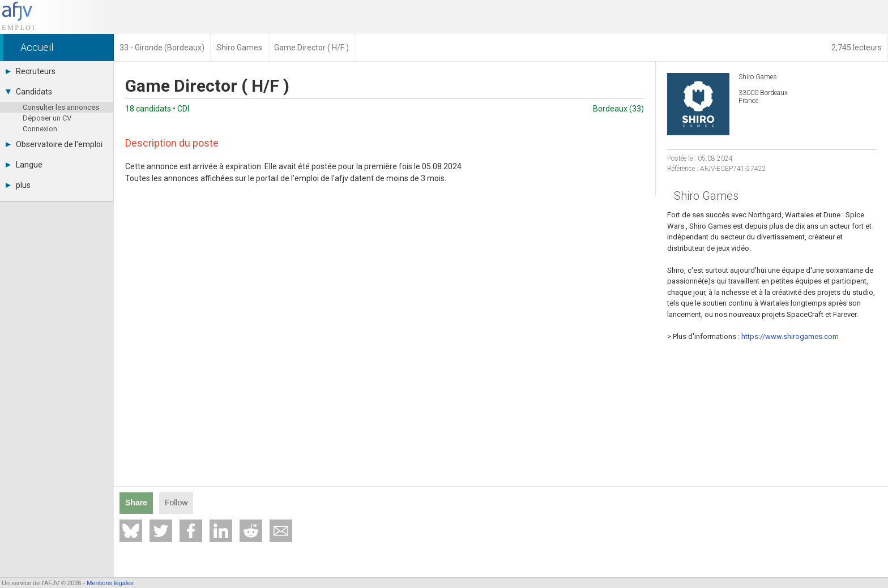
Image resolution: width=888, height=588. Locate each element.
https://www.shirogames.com (790, 336)
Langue (24, 165)
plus (18, 185)
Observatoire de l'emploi (54, 144)
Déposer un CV (47, 118)
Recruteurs (31, 71)
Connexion (40, 129)
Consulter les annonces (61, 107)
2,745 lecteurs (857, 48)
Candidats (29, 92)
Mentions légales (110, 583)
